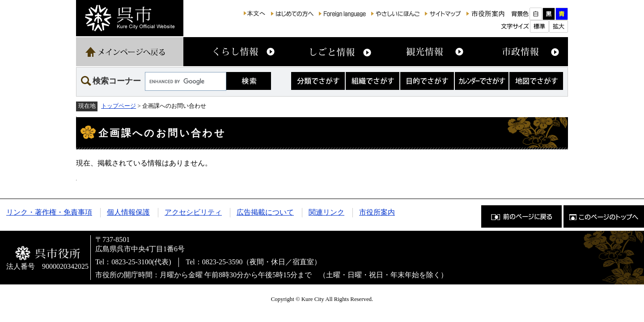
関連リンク (326, 212)
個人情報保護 (128, 212)
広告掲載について (265, 212)
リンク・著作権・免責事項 (49, 212)
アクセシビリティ (193, 212)
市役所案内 (377, 212)
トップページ (119, 106)
